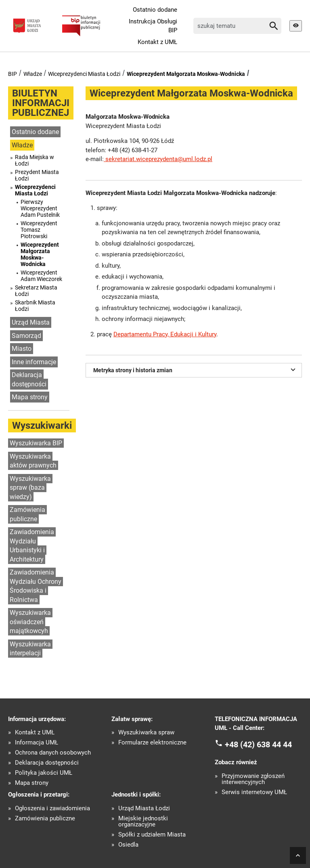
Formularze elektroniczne (152, 743)
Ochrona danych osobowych (53, 753)
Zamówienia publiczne (27, 514)
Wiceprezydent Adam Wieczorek (41, 276)
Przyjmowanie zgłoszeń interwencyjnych (253, 779)
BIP (13, 74)
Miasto (22, 349)
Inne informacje (34, 362)
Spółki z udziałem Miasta (152, 835)
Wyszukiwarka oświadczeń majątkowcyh (30, 622)
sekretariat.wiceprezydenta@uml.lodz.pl (158, 159)
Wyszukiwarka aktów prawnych (33, 461)
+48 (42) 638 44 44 (258, 744)
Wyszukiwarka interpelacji (30, 649)
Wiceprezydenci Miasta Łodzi (84, 74)
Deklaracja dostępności (29, 379)
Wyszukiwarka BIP (36, 443)
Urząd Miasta (31, 322)
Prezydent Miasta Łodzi (37, 175)
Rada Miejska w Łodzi (35, 160)
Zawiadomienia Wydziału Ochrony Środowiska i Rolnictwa (36, 586)
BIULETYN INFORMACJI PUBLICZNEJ (41, 103)
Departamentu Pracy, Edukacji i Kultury (165, 334)
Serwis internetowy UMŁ (254, 792)
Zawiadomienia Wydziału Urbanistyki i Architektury (32, 546)
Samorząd (26, 336)
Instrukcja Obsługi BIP (153, 26)
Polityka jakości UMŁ (44, 773)
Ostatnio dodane (155, 10)
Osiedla (128, 845)
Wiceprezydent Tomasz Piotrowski (39, 230)
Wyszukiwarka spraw (146, 733)
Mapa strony (30, 397)
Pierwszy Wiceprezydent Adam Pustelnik (40, 208)
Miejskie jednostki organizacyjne (143, 822)
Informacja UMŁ (37, 743)
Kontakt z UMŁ (157, 42)
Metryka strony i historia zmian (196, 369)
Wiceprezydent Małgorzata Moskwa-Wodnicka (186, 74)
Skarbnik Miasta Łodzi (35, 306)
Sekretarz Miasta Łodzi (36, 291)
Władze (33, 74)
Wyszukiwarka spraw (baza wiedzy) (30, 488)
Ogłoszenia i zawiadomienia (52, 808)
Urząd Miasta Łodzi (144, 808)
